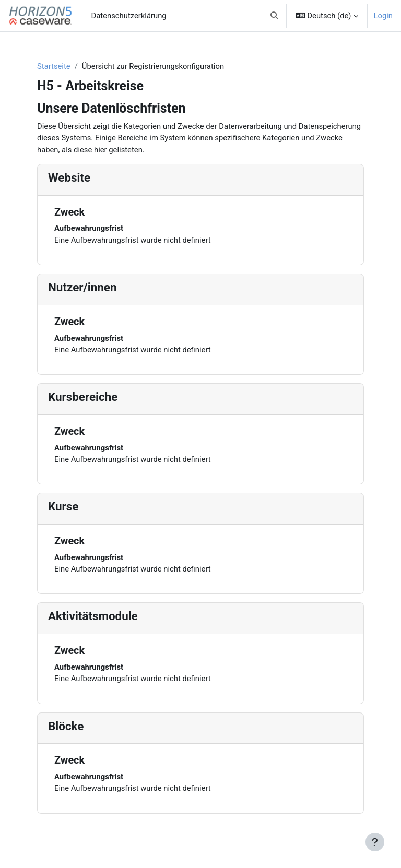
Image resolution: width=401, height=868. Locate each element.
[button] (274, 16)
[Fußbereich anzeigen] (375, 842)
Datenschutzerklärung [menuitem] (129, 16)
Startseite (54, 66)
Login (384, 16)
